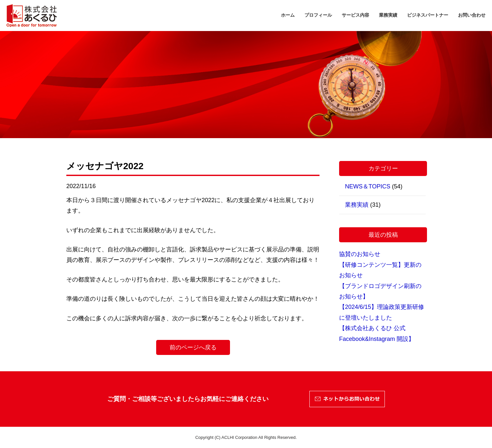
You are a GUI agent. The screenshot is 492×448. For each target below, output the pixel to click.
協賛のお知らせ (360, 254)
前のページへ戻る (193, 347)
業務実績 (388, 15)
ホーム (288, 15)
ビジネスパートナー (428, 15)
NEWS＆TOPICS (368, 186)
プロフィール (318, 15)
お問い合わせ (472, 15)
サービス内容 (355, 15)
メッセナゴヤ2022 (105, 166)
